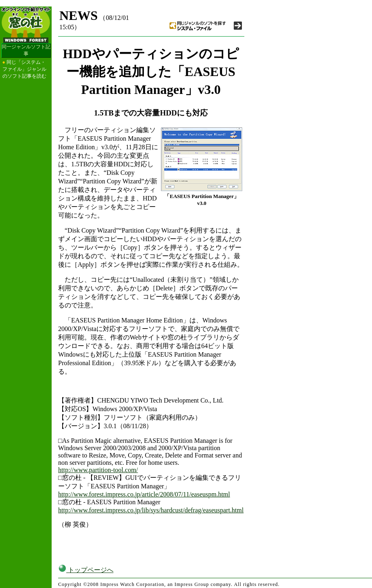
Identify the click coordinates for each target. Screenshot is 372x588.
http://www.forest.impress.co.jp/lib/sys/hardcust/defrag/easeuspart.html (151, 510)
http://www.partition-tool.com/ (98, 470)
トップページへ (86, 570)
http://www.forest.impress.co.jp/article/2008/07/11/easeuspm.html (144, 494)
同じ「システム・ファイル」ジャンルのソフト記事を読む (24, 69)
